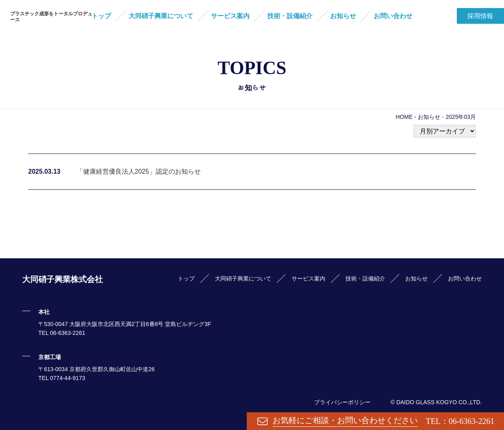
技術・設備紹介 (290, 16)
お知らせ (343, 16)
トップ (101, 16)
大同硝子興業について (161, 16)
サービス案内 (230, 16)
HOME (404, 117)
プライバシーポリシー (342, 402)
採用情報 (480, 16)
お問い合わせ (393, 16)
